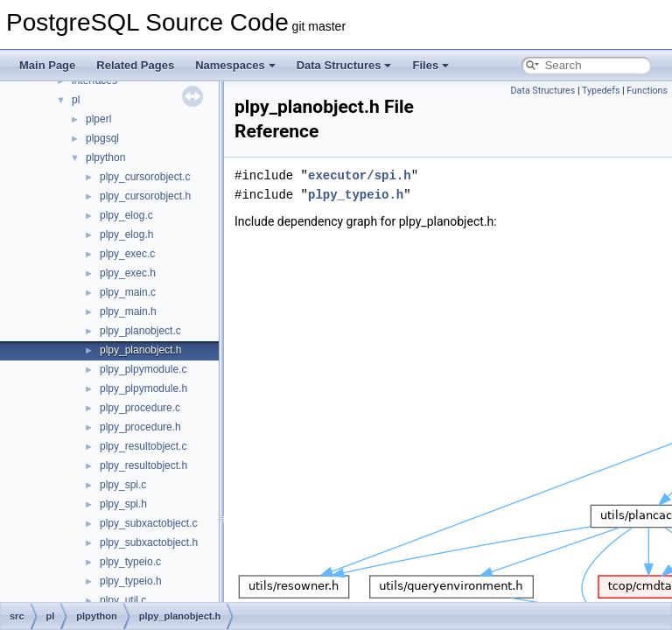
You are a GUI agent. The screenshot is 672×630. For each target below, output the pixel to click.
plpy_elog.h (126, 234)
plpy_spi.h (123, 504)
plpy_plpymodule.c (143, 369)
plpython (105, 157)
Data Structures (344, 65)
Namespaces (235, 65)
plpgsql (102, 138)
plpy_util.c (123, 600)
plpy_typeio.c (130, 562)
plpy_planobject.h (140, 350)
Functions (647, 91)
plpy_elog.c (126, 215)
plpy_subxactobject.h (149, 542)
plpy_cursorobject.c (145, 177)
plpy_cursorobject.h (145, 196)
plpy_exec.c (127, 254)
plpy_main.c (128, 292)
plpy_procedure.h (140, 427)
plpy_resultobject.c (143, 446)
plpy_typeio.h (131, 581)
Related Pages (135, 65)
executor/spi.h (360, 175)
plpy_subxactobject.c (148, 523)
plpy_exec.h (128, 273)
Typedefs (601, 91)
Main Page (47, 65)
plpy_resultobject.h (143, 465)
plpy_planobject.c (140, 331)
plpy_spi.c (123, 485)
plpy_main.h (128, 311)
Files (430, 65)
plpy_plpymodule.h (143, 388)
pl (76, 100)
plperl (98, 119)
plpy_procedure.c (140, 408)
